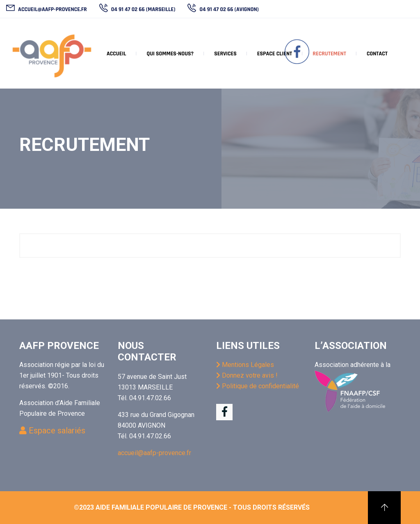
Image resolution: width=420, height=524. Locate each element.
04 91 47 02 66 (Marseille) (143, 9)
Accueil (116, 54)
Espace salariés (52, 431)
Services (225, 54)
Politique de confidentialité (258, 386)
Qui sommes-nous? (170, 54)
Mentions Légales (245, 365)
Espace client (275, 54)
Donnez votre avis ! (247, 375)
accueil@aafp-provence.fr (52, 9)
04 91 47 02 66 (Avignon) (228, 9)
